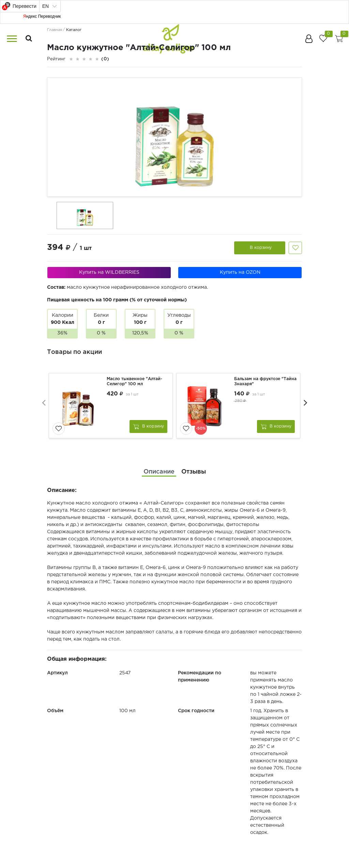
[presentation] (44, 402)
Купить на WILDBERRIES (109, 272)
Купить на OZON (240, 272)
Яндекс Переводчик (42, 16)
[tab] (159, 472)
